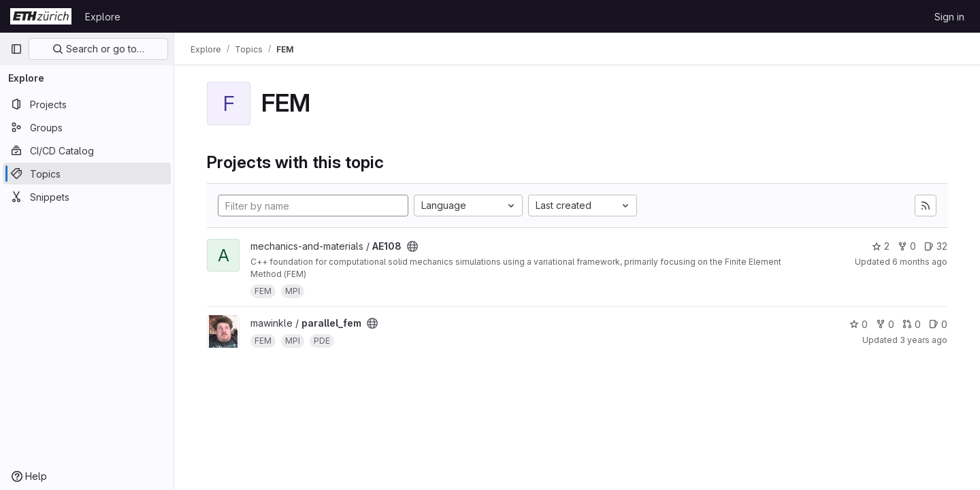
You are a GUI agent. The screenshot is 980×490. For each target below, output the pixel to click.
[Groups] (87, 127)
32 (936, 246)
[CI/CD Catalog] (87, 150)
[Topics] (87, 174)
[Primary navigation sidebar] (16, 49)
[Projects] (87, 104)
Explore (103, 17)
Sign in (949, 17)
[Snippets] (87, 197)
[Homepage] (41, 16)
